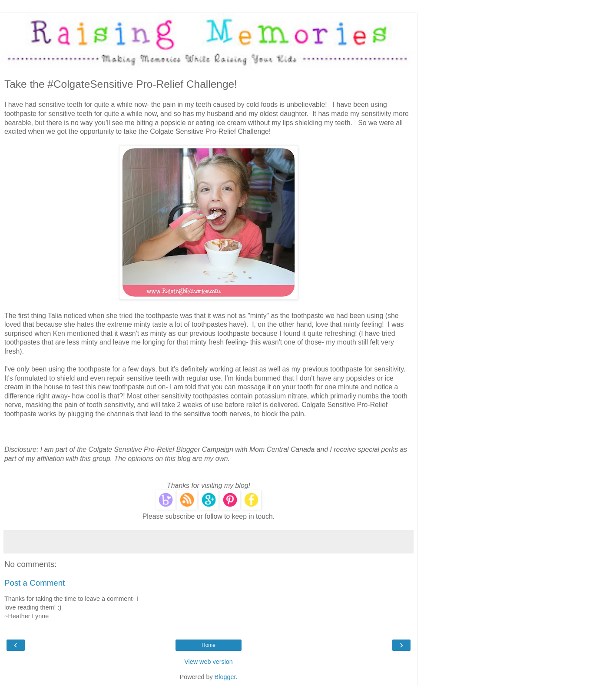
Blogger (225, 677)
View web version (209, 662)
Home (209, 645)
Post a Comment (35, 583)
